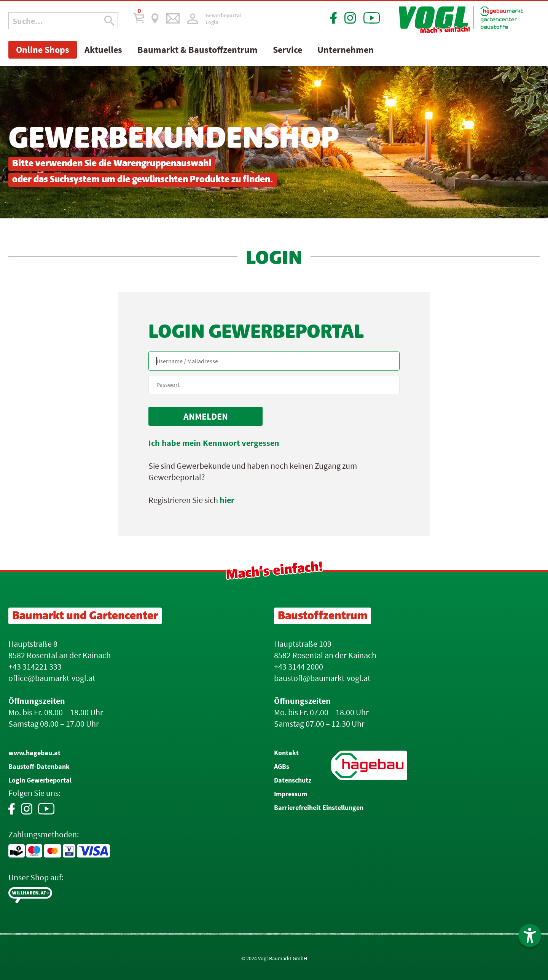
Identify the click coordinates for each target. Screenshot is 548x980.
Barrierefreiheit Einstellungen (319, 807)
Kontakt (286, 753)
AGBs (282, 766)
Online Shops (43, 50)
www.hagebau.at (34, 753)
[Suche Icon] (109, 21)
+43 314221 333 (35, 667)
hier (227, 500)
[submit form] (205, 416)
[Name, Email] (274, 361)
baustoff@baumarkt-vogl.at (322, 678)
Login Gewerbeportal (40, 780)
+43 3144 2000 (299, 667)
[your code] (274, 385)
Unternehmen (346, 50)
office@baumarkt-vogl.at (52, 678)
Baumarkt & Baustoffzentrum (198, 50)
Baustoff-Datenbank (39, 766)
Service (288, 50)
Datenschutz (293, 780)
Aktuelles (103, 50)
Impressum (291, 794)
